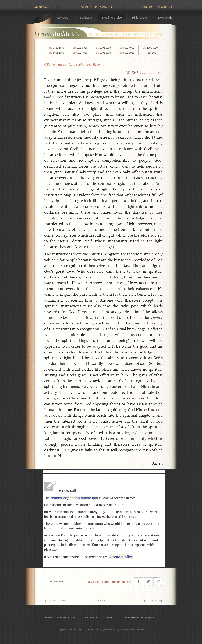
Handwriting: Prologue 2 (140, 618)
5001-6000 (57, 53)
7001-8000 (103, 53)
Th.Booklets (150, 53)
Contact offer (121, 557)
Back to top (104, 601)
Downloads (165, 18)
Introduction (85, 18)
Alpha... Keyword (96, 7)
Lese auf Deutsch (156, 7)
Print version (57, 582)
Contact (41, 7)
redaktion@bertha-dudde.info (74, 498)
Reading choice (112, 18)
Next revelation (153, 601)
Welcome (62, 18)
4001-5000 (150, 48)
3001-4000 (127, 48)
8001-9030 (127, 53)
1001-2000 (80, 48)
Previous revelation (56, 601)
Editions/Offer (140, 18)
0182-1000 (57, 48)
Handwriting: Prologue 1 (99, 618)
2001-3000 (103, 48)
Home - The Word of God (60, 618)
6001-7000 (80, 53)
